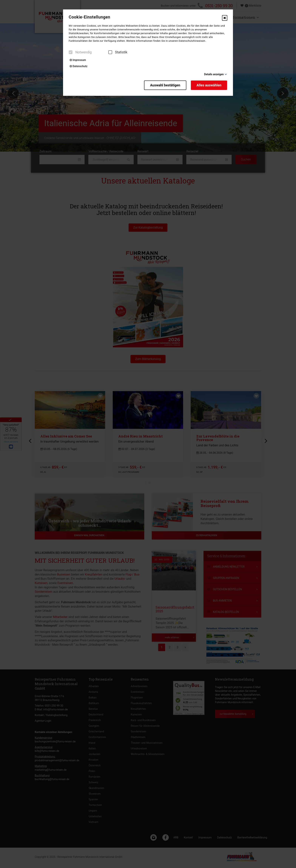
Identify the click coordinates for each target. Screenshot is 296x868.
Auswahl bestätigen (164, 85)
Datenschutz (79, 66)
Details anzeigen (214, 74)
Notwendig (80, 52)
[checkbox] (71, 52)
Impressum (78, 60)
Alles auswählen (209, 85)
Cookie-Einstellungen (89, 17)
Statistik (118, 52)
